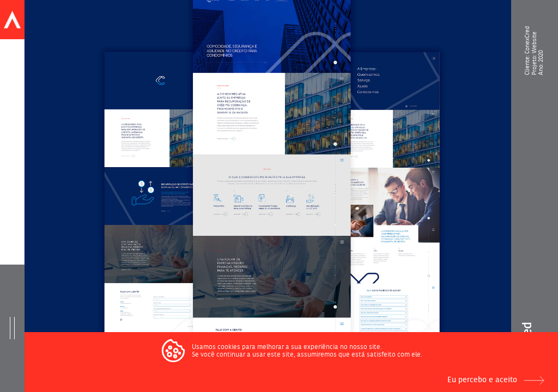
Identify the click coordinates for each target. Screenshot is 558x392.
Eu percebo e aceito (482, 380)
